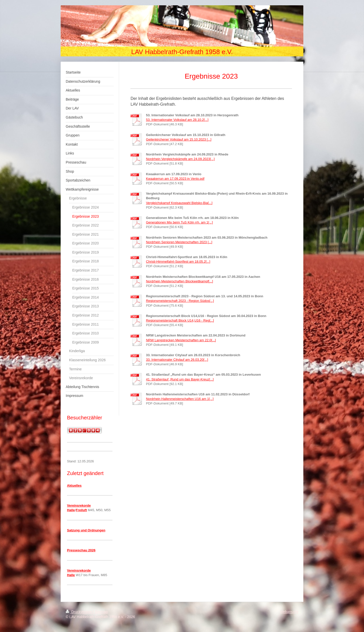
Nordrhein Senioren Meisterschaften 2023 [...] (179, 242)
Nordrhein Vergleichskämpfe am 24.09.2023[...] (180, 159)
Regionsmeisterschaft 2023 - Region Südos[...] (180, 301)
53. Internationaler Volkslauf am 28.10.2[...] (177, 120)
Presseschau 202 (80, 550)
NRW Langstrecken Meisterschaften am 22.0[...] (181, 340)
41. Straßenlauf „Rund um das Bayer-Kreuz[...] (180, 379)
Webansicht (289, 612)
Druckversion (79, 612)
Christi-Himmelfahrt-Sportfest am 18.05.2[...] (178, 262)
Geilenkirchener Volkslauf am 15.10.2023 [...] (179, 139)
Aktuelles (74, 486)
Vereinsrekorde (79, 505)
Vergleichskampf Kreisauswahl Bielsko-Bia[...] (179, 203)
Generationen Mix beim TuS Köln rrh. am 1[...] (179, 222)
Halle (71, 510)
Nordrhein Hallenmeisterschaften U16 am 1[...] (180, 399)
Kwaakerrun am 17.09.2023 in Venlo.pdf (175, 179)
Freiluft (81, 510)
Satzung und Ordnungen (86, 530)
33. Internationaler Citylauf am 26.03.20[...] (177, 360)
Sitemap (101, 612)
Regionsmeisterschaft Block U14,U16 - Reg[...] (180, 320)
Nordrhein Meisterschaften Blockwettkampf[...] (179, 281)
